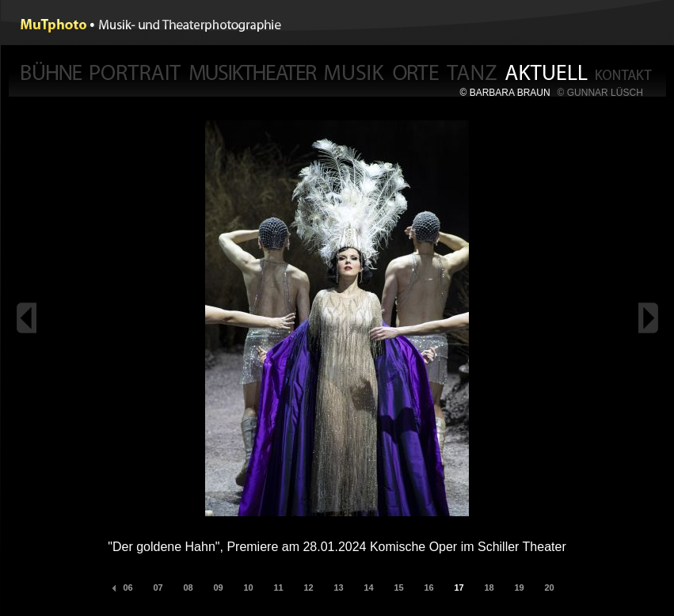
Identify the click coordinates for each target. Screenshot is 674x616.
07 (158, 587)
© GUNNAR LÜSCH (600, 93)
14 (368, 587)
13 (338, 587)
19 (519, 587)
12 (308, 587)
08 (188, 587)
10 (248, 587)
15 (398, 587)
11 (278, 587)
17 (459, 587)
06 (128, 587)
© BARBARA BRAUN (505, 93)
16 (428, 587)
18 (489, 587)
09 (218, 587)
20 (549, 587)
